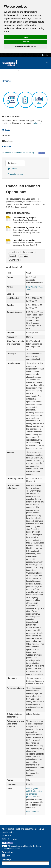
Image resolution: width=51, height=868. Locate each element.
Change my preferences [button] (26, 46)
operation (24, 256)
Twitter (6, 135)
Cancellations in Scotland (24, 240)
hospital (12, 256)
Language (7, 859)
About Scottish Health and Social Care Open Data (23, 829)
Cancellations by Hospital (24, 218)
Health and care (29, 71)
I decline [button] (26, 42)
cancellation (14, 252)
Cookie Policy (8, 832)
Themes (12, 71)
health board (29, 252)
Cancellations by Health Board (27, 228)
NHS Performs (32, 812)
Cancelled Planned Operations (22, 74)
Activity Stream (15, 174)
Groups (12, 169)
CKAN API (6, 836)
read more (36, 123)
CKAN (7, 855)
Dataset (12, 163)
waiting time (14, 260)
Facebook (7, 141)
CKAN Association (10, 839)
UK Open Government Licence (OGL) (18, 153)
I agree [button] (26, 37)
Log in (45, 55)
